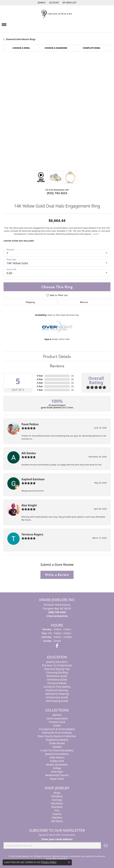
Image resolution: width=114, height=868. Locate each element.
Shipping (30, 302)
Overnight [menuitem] (57, 771)
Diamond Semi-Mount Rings (21, 39)
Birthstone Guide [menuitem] (57, 676)
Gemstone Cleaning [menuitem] (57, 694)
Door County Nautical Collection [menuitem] (57, 736)
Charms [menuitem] (57, 814)
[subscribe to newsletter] (106, 845)
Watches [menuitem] (57, 817)
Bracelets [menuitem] (57, 807)
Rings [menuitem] (57, 793)
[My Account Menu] (54, 3)
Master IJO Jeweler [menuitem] (57, 764)
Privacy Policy (49, 862)
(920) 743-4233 (57, 193)
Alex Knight (29, 505)
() (72, 376)
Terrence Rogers (32, 534)
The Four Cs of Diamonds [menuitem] (57, 665)
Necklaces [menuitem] (57, 803)
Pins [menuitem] (57, 810)
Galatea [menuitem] (57, 747)
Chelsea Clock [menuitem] (57, 722)
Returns (84, 302)
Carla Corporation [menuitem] (57, 718)
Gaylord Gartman (33, 479)
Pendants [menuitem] (57, 796)
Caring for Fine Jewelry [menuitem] (57, 686)
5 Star (40, 376)
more (97, 234)
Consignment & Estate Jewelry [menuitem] (57, 729)
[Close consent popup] (69, 862)
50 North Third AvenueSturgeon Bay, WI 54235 (57, 610)
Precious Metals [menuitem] (57, 683)
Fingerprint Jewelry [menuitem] (57, 740)
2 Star (40, 386)
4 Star (40, 379)
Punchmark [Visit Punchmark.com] (100, 856)
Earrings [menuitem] (57, 800)
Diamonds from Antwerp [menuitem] (57, 732)
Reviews (57, 366)
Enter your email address (57, 839)
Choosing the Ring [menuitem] (57, 672)
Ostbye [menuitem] (57, 768)
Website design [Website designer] (59, 856)
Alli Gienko (29, 453)
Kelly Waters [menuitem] (57, 757)
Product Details (57, 356)
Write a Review (57, 575)
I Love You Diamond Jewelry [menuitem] (57, 750)
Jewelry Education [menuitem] (57, 662)
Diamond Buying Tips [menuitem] (57, 669)
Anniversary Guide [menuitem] (57, 697)
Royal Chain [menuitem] (57, 779)
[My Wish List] (69, 3)
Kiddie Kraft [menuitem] (57, 761)
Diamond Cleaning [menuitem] (57, 690)
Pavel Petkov (30, 424)
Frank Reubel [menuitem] (57, 743)
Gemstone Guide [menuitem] (57, 679)
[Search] (42, 3)
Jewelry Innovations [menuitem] (57, 754)
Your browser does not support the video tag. (57, 74)
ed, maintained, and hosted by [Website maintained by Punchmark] (80, 856)
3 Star (40, 383)
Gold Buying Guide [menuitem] (57, 701)
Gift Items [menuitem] (57, 821)
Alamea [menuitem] (57, 715)
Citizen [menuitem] (57, 725)
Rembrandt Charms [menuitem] (57, 775)
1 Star (40, 390)
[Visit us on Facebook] (57, 646)
